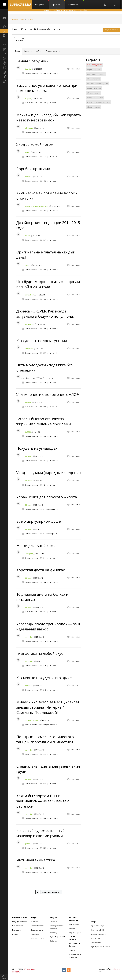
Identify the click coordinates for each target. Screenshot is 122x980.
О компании (36, 922)
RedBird (28, 403)
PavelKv (28, 69)
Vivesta (28, 236)
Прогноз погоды (98, 926)
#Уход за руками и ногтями (98, 102)
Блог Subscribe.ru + (39, 926)
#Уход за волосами (95, 98)
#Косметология (93, 79)
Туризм (72, 928)
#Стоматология (94, 93)
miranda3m (30, 295)
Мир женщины (18, 19)
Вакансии (35, 934)
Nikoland (116, 969)
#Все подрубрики (95, 65)
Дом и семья (96, 942)
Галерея (28, 51)
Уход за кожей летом (35, 144)
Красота (30, 19)
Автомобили (74, 924)
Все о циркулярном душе (38, 521)
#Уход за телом (94, 107)
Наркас (28, 99)
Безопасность (37, 930)
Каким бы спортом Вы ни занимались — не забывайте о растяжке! (43, 801)
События (54, 941)
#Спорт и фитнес (94, 88)
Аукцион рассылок (58, 937)
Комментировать (31, 73)
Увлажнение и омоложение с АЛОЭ (48, 394)
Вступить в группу (111, 30)
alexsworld (29, 128)
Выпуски (42, 3)
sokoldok (29, 481)
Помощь (16, 934)
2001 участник (19, 40)
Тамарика (29, 554)
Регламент (17, 930)
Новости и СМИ (97, 930)
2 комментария (31, 725)
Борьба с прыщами (33, 169)
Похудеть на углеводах (37, 448)
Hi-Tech (72, 950)
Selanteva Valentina (32, 721)
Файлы (38, 51)
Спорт (94, 922)
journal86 (29, 844)
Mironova (29, 456)
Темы (17, 51)
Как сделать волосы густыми (42, 341)
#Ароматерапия (94, 69)
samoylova (29, 637)
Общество (95, 938)
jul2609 (28, 432)
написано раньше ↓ (51, 892)
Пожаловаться (75, 69)
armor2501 (29, 349)
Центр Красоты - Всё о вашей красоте (36, 29)
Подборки (76, 3)
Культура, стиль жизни (101, 947)
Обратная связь (38, 938)
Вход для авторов (20, 922)
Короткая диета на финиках (41, 570)
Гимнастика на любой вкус (40, 653)
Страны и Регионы (99, 934)
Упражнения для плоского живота (47, 497)
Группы (59, 3)
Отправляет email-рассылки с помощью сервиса (65, 10)
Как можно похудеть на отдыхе (44, 678)
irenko (28, 152)
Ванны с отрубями (32, 61)
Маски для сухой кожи (36, 546)
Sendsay (54, 933)
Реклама (54, 922)
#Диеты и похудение (96, 74)
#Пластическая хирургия (97, 83)
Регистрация (18, 926)
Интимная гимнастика (36, 860)
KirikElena (29, 177)
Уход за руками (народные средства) (48, 473)
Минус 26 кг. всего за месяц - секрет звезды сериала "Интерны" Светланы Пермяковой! (48, 707)
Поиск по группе (53, 51)
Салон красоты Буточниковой (37, 206)
